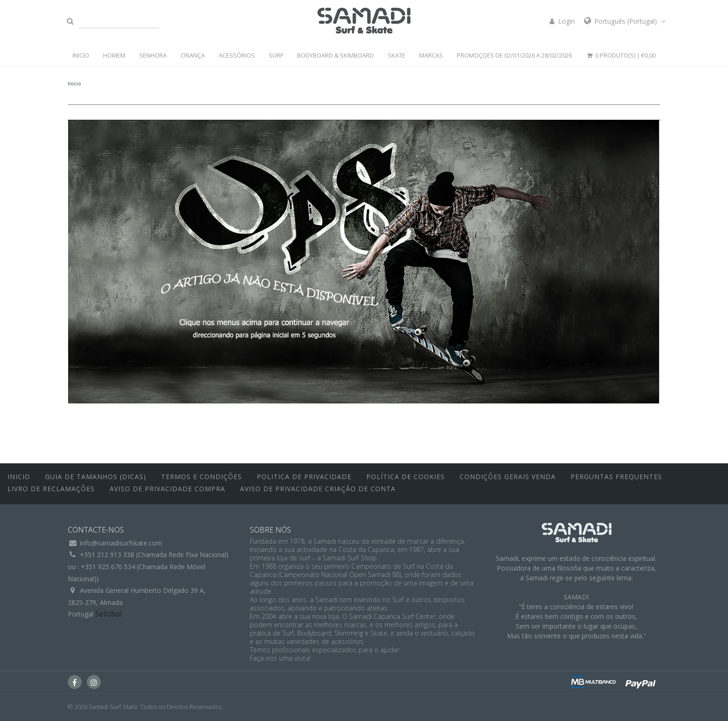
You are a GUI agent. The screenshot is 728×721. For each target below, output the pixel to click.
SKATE (396, 55)
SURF (276, 55)
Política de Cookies (406, 477)
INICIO (81, 55)
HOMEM (114, 55)
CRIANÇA (193, 55)
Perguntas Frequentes (616, 477)
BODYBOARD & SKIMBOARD (335, 55)
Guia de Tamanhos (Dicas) (96, 477)
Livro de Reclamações (51, 489)
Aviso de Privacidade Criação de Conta (318, 489)
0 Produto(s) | (621, 55)
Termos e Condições (201, 477)
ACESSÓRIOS (237, 55)
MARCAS (431, 55)
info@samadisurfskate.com (121, 543)
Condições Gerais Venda (508, 477)
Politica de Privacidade (304, 477)
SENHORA (153, 55)
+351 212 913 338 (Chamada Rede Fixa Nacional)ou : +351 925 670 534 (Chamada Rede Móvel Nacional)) (148, 566)
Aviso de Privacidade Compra (167, 489)
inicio (19, 477)
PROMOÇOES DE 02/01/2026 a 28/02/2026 (514, 55)
